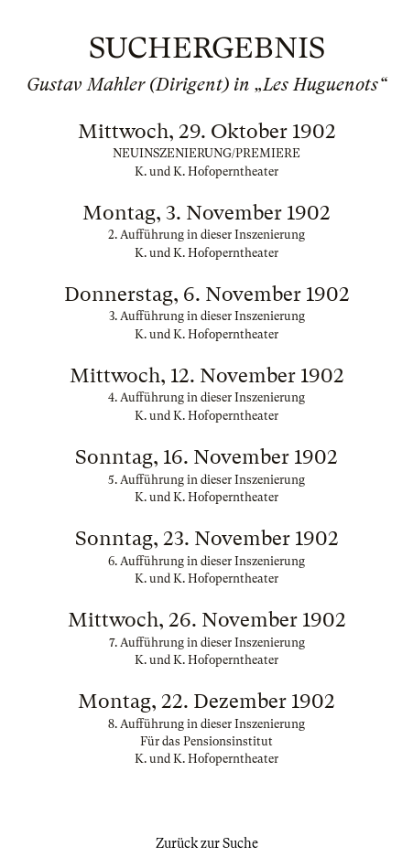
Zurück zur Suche (207, 843)
